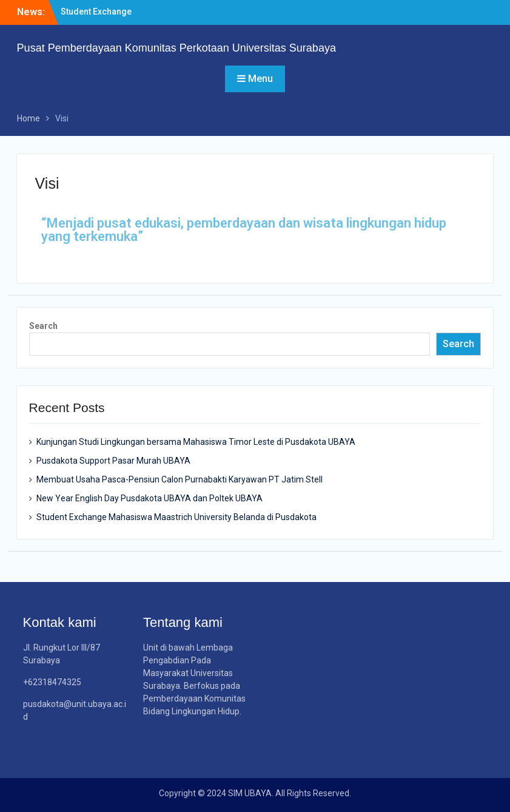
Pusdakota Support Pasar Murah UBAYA (113, 461)
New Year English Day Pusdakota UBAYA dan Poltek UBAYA (149, 498)
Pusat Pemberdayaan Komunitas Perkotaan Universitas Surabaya (176, 48)
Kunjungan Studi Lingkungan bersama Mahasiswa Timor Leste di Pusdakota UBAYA (196, 442)
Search (43, 326)
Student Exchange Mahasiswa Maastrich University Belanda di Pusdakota (176, 517)
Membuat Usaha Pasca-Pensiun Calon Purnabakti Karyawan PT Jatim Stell (180, 479)
